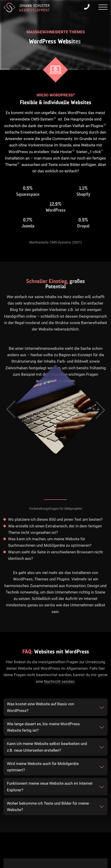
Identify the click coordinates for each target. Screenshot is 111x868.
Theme (11, 165)
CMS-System (42, 119)
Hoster (66, 152)
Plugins (97, 126)
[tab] (55, 707)
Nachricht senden (59, 681)
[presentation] (103, 8)
